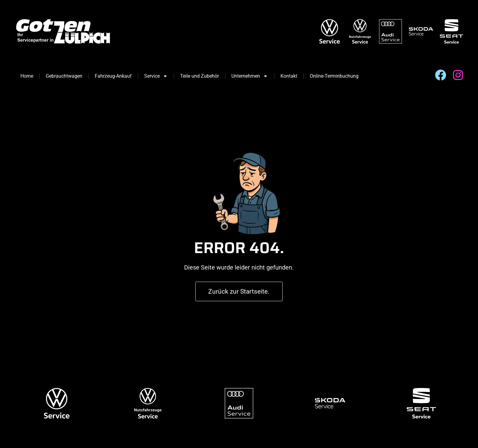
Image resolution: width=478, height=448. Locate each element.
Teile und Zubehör (200, 76)
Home (27, 76)
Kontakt (289, 76)
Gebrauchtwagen (64, 76)
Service (156, 76)
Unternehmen (250, 76)
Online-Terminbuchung (334, 76)
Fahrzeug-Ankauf (113, 76)
